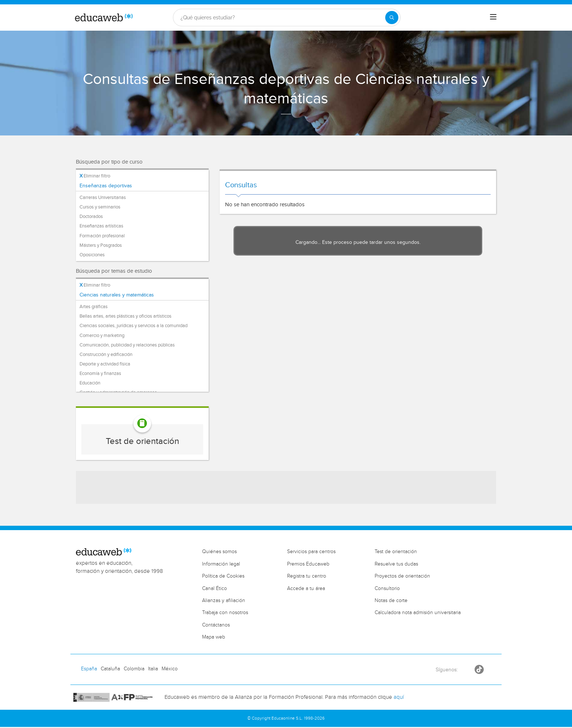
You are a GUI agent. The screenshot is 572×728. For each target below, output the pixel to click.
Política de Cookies (223, 576)
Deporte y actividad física (105, 364)
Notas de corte (391, 601)
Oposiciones (92, 255)
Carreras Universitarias (103, 198)
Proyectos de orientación (402, 576)
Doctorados (91, 217)
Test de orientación (142, 441)
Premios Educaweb (308, 564)
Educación (90, 383)
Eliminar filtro (95, 176)
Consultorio (387, 589)
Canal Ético (214, 589)
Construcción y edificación (106, 355)
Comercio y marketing (102, 336)
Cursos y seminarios (100, 207)
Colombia (134, 669)
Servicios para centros (311, 552)
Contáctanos (216, 625)
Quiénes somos (219, 552)
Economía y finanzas (100, 373)
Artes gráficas (94, 307)
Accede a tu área (306, 589)
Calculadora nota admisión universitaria (418, 613)
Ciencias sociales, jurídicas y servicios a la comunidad (134, 326)
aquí (399, 697)
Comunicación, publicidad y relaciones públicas (127, 345)
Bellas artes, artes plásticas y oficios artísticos (125, 316)
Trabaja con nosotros (225, 613)
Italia (153, 669)
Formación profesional (102, 236)
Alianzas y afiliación (224, 601)
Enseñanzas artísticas (101, 226)
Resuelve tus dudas (396, 564)
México (170, 669)
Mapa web (214, 637)
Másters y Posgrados (101, 245)
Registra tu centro (307, 576)
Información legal (221, 564)
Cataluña (110, 669)
